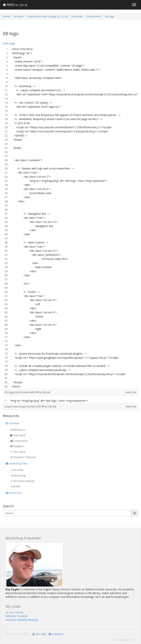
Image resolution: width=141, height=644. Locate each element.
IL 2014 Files (17, 470)
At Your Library (14, 612)
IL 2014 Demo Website (22, 481)
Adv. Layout (18, 452)
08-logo (110, 16)
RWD (15, 5)
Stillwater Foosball (16, 616)
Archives (19, 16)
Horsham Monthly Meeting (22, 620)
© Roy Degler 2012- (17, 634)
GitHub (46, 392)
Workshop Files (17, 463)
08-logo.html (13, 392)
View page (9, 43)
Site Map (39, 634)
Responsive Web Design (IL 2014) (48, 16)
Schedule (77, 16)
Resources (14, 493)
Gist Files (15, 486)
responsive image (16, 406)
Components (94, 16)
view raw (131, 392)
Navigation (17, 446)
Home (7, 16)
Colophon (56, 634)
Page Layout (18, 435)
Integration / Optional (23, 457)
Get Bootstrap (18, 476)
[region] (70, 218)
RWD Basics (18, 430)
